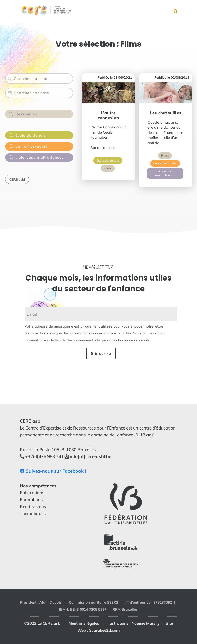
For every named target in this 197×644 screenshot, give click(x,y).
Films (108, 168)
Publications (32, 493)
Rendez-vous (33, 506)
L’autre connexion (108, 115)
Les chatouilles (166, 113)
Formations (31, 500)
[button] (39, 115)
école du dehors (108, 160)
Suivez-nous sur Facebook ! (53, 471)
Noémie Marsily (146, 623)
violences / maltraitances (165, 173)
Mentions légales (84, 623)
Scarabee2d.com (104, 630)
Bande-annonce (104, 148)
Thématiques (33, 513)
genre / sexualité (165, 163)
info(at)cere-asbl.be (91, 456)
